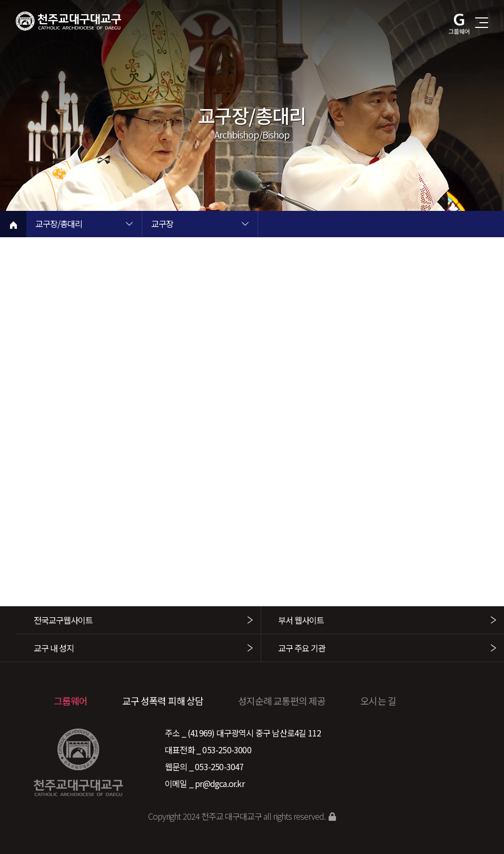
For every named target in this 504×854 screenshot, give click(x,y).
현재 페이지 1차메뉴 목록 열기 (129, 225)
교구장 (162, 225)
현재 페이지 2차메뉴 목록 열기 (245, 225)
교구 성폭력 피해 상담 (163, 701)
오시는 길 (378, 701)
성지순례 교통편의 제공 (282, 701)
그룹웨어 (71, 701)
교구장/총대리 (59, 225)
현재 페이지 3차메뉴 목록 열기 (361, 225)
